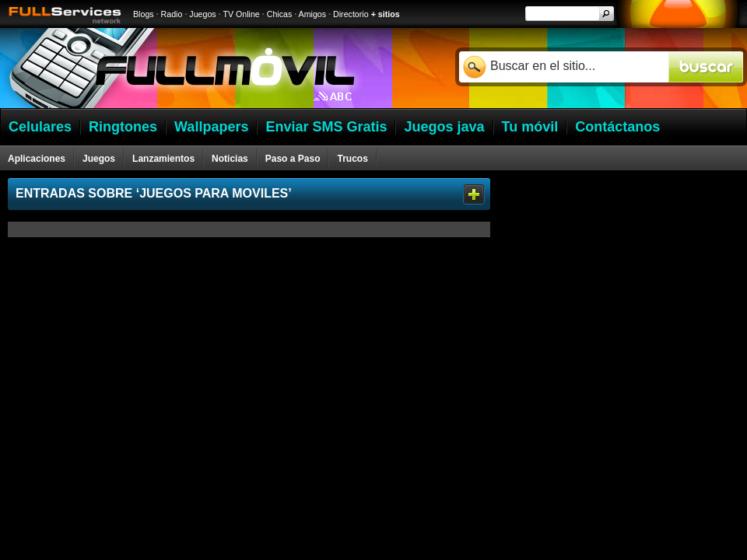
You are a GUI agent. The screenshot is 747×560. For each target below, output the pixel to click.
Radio (172, 14)
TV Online (241, 14)
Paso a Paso (293, 159)
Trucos (352, 159)
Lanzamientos (163, 159)
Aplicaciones (37, 159)
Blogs (144, 14)
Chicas (280, 14)
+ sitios (386, 14)
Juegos (202, 14)
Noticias (230, 159)
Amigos (313, 14)
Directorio (351, 14)
